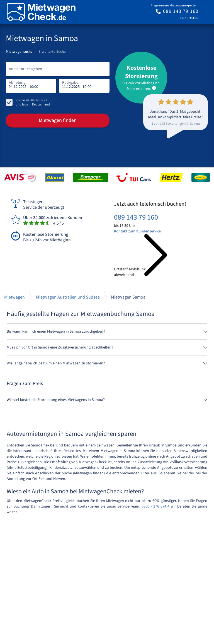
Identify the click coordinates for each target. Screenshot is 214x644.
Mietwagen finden (58, 120)
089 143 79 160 (136, 217)
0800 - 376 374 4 (156, 506)
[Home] (41, 12)
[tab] (19, 50)
